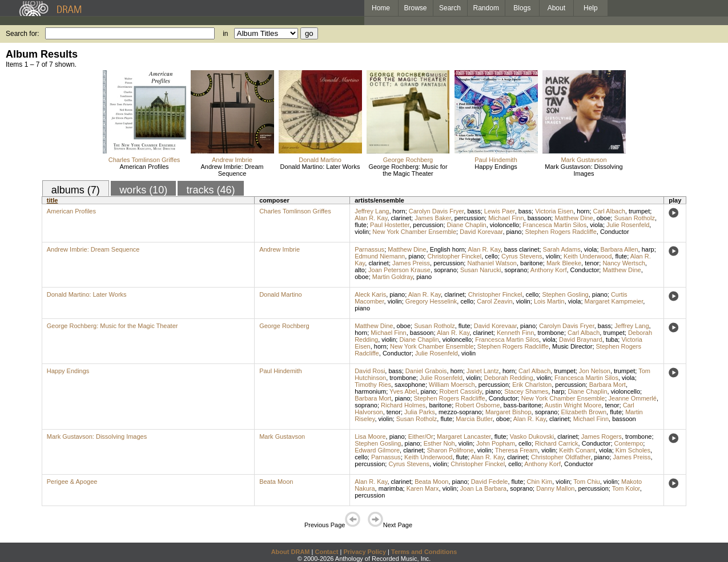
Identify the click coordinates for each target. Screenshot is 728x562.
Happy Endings (496, 167)
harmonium (370, 391)
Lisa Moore (370, 436)
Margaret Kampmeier (614, 301)
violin (362, 232)
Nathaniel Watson (492, 263)
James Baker (433, 218)
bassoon (540, 218)
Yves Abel (403, 391)
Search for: (23, 34)
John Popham (496, 443)
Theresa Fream (516, 450)
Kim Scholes (633, 450)
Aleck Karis (370, 294)
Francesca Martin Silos (554, 225)
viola (596, 225)
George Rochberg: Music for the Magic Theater (408, 170)
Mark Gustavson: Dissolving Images (584, 170)
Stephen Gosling (565, 294)
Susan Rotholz (634, 218)
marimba (391, 488)
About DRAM (291, 552)
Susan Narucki (481, 270)
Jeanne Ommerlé (633, 398)
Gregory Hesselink (431, 301)
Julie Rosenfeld (628, 225)
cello (491, 256)
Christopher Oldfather (561, 457)
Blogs (522, 8)
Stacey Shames (526, 391)
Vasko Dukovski (532, 436)
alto (360, 270)
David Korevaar (481, 232)
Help (591, 8)
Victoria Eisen (554, 211)
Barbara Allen (620, 249)
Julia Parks (420, 412)
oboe (604, 218)
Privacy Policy (365, 552)
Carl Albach (609, 211)
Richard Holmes (403, 405)
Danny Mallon (555, 488)
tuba (612, 339)
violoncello (504, 225)
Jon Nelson (595, 371)
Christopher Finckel (454, 256)
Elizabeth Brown (584, 412)
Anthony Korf (549, 270)
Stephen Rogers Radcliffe (561, 232)
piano (514, 232)
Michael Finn (506, 218)
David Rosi (370, 371)
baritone (532, 263)
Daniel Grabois (426, 371)
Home (381, 8)
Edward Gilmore (377, 450)
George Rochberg (408, 160)
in (225, 34)
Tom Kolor (626, 488)
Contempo (629, 443)
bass (474, 211)
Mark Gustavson (584, 160)
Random (486, 8)
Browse (416, 8)
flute (361, 225)
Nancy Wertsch (624, 263)
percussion (470, 218)
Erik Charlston (532, 385)
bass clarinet (522, 249)
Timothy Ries (373, 385)
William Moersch (452, 385)
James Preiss (411, 263)
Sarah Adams (562, 249)
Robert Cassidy (461, 391)
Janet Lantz (483, 371)
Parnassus (369, 249)
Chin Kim (540, 482)
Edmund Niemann (380, 256)
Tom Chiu (586, 482)
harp (648, 249)
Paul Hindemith (496, 160)
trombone (550, 333)
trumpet (639, 211)
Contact (326, 552)
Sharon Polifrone (451, 450)
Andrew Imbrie (232, 160)
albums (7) (76, 190)
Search (450, 8)
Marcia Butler (474, 419)
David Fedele (490, 482)
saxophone (410, 385)
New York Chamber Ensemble (414, 232)
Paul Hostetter (390, 225)
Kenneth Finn (515, 333)
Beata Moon (276, 482)
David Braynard (581, 339)
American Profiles (144, 167)
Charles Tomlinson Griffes (144, 160)
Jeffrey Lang (372, 211)
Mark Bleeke (564, 263)
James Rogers (602, 436)
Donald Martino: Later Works (320, 167)
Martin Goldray (393, 277)
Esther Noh (439, 443)
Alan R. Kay (371, 218)
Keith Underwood (588, 256)
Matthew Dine (574, 218)
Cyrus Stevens (522, 256)
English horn (447, 249)
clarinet (401, 218)
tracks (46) (210, 190)
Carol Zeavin (494, 301)
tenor (592, 263)
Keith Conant (577, 450)
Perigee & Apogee (72, 482)
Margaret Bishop (508, 412)
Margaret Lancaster (464, 436)
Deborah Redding (508, 378)
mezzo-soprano (460, 412)
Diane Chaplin (467, 225)
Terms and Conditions (424, 552)
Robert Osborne (477, 405)
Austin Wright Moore (573, 405)
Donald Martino (320, 160)
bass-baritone (523, 405)
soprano (445, 270)
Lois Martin (549, 301)
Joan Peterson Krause (399, 270)
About (556, 8)
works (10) (143, 190)
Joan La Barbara (483, 488)
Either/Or (421, 436)
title (53, 200)
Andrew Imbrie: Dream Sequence (232, 170)
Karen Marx (423, 488)
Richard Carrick (557, 443)
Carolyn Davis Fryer (437, 211)
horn (399, 211)
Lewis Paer (500, 211)
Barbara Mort (608, 385)
